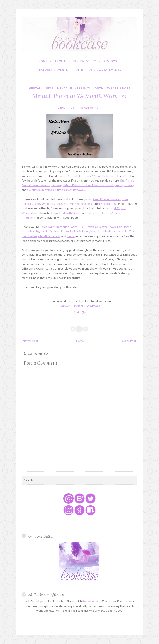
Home (43, 61)
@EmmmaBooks (105, 227)
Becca (71, 236)
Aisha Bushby (30, 231)
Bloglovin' (65, 306)
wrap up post (119, 88)
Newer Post (31, 341)
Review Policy (85, 61)
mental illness (41, 88)
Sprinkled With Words (67, 213)
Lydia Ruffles (107, 204)
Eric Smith (62, 204)
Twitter (78, 306)
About (60, 61)
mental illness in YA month (80, 88)
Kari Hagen (124, 227)
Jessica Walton (50, 231)
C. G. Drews (86, 227)
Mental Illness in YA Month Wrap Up (79, 96)
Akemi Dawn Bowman (107, 199)
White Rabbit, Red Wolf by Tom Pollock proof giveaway (99, 185)
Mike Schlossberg (81, 204)
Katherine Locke (67, 227)
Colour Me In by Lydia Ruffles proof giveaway (56, 190)
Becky (65, 231)
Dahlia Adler (47, 227)
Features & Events (53, 70)
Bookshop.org (91, 601)
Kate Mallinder (107, 231)
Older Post (129, 341)
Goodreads (93, 306)
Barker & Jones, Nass (83, 231)
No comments (89, 108)
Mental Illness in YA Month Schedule (92, 176)
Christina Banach (49, 236)
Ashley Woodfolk (43, 204)
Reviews (110, 61)
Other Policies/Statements (98, 70)
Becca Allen (29, 236)
